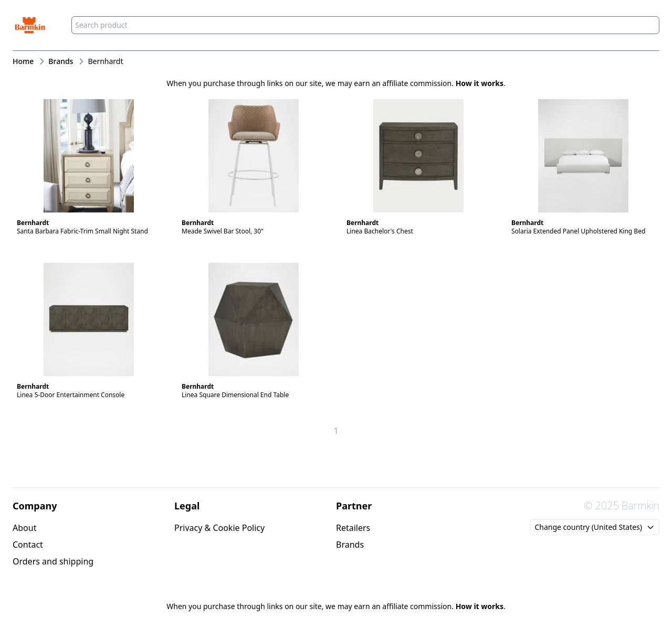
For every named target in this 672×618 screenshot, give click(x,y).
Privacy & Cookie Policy (219, 528)
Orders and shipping (53, 561)
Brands (350, 545)
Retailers (353, 528)
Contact (28, 545)
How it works (480, 83)
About (24, 528)
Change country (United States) (595, 527)
